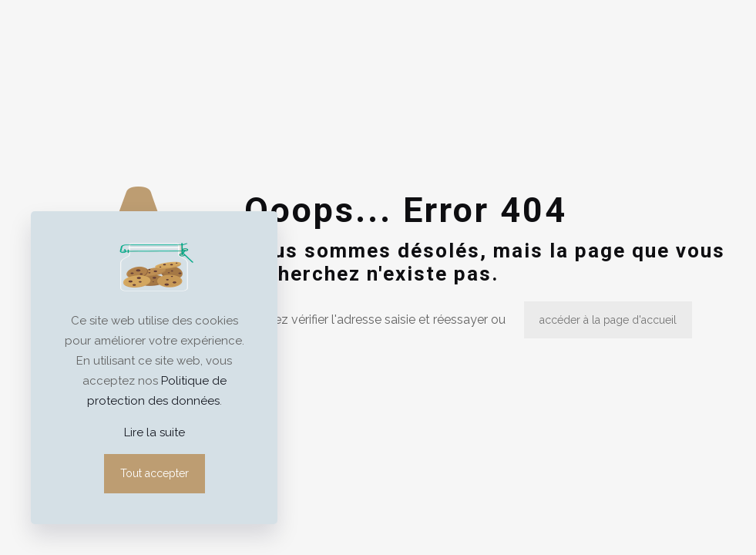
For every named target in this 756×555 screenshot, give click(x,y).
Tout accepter (155, 473)
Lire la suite (155, 432)
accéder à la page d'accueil (608, 320)
